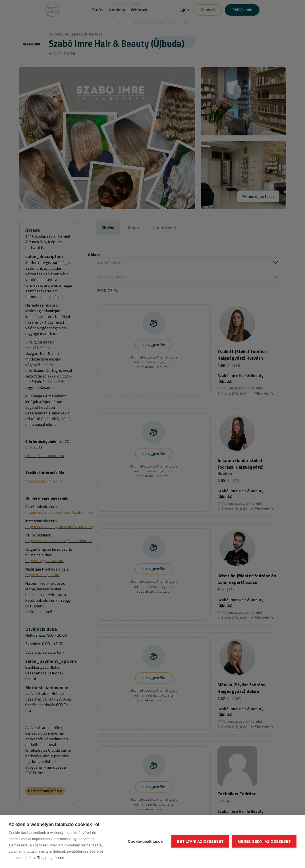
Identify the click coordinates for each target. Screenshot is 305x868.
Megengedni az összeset (264, 841)
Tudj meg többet (50, 858)
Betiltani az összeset (200, 841)
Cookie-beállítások (145, 841)
